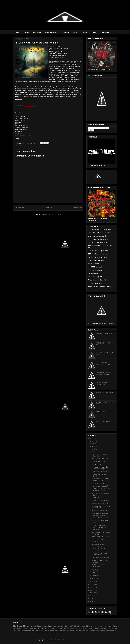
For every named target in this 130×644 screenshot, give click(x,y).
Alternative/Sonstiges (21, 628)
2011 (92, 593)
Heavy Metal (30, 626)
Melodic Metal (80, 626)
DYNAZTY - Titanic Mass (99, 511)
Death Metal (84, 628)
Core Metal (30, 630)
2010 (92, 596)
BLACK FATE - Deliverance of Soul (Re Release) (101, 490)
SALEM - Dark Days (98, 498)
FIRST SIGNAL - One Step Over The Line (100, 455)
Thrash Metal (33, 628)
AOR (71, 626)
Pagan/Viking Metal (100, 630)
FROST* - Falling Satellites (100, 472)
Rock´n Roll (100, 628)
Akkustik (108, 630)
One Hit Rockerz (108, 628)
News (27, 32)
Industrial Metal (37, 632)
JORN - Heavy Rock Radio (100, 459)
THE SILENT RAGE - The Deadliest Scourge (100, 468)
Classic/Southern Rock (74, 628)
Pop (26, 630)
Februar (95, 576)
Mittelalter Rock (50, 632)
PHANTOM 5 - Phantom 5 (100, 518)
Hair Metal (108, 626)
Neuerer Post (20, 208)
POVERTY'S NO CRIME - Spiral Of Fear (100, 554)
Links (94, 32)
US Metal (72, 630)
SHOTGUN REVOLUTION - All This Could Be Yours (100, 480)
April (94, 570)
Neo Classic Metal (23, 632)
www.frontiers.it (61, 57)
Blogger (88, 640)
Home (18, 32)
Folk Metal (16, 632)
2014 (92, 585)
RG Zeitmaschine (52, 32)
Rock (115, 626)
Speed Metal (20, 630)
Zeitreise (63, 632)
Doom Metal (63, 628)
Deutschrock (66, 630)
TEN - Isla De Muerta (103, 412)
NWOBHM (37, 630)
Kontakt (84, 32)
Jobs (75, 32)
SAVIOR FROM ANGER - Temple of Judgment (100, 514)
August (94, 444)
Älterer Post (77, 208)
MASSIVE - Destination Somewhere (99, 566)
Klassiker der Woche (94, 626)
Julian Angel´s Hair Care (88, 630)
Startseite (49, 208)
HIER (23, 81)
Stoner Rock (58, 630)
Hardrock (17, 626)
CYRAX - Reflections (103, 422)
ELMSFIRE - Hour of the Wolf (101, 558)
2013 (92, 587)
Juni (93, 449)
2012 (92, 590)
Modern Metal (57, 632)
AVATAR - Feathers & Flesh (100, 501)
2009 (92, 598)
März (94, 573)
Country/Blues (55, 628)
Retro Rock (51, 630)
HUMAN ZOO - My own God (101, 537)
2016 (92, 441)
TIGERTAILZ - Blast (98, 483)
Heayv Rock (114, 630)
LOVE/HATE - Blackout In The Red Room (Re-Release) (100, 549)
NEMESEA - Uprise (98, 544)
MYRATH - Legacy (97, 464)
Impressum (105, 32)
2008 (92, 601)
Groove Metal (30, 632)
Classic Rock (78, 630)
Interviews (37, 32)
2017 (92, 438)
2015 (92, 582)
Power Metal (42, 626)
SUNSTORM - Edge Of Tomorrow (99, 529)
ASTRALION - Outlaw (98, 462)
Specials (66, 32)
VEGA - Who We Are (98, 525)
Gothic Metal (92, 628)
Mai (93, 452)
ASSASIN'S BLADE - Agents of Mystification (101, 507)
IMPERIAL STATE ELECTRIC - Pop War (103, 364)
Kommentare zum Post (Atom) (52, 214)
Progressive (52, 626)
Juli (93, 446)
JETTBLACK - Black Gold (105, 392)
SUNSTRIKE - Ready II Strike (101, 503)
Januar (94, 578)
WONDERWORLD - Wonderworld (103, 383)
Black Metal (44, 630)
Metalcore (44, 632)
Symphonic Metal (44, 628)
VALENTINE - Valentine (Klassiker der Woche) (104, 373)
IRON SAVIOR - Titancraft (100, 486)
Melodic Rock (24, 146)
